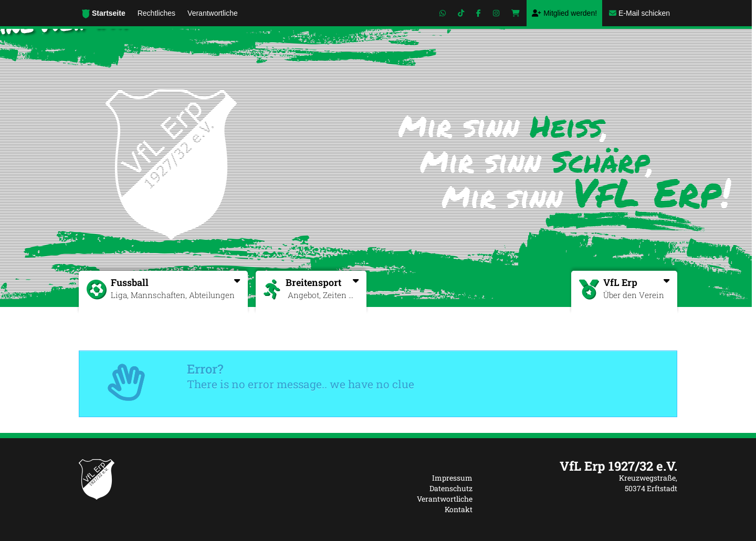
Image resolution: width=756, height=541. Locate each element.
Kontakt (459, 509)
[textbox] (583, 466)
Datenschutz (451, 488)
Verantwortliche (445, 499)
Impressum (452, 478)
